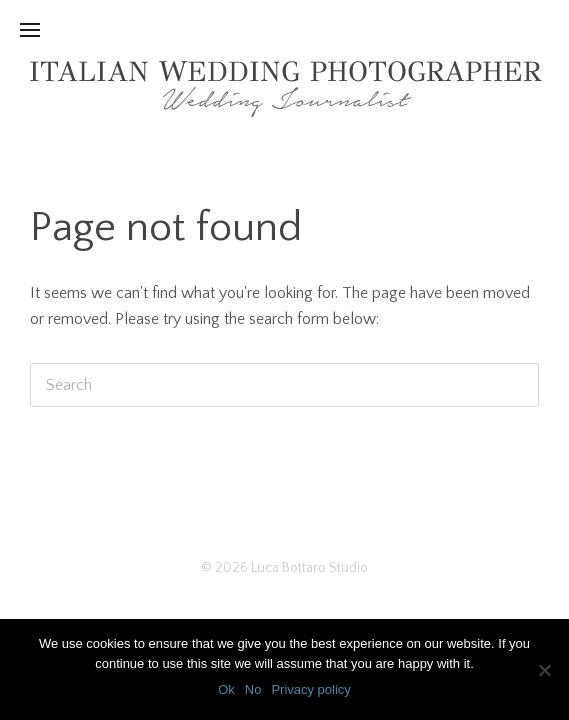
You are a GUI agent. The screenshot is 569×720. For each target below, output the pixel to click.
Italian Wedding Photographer (285, 71)
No (253, 689)
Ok (226, 689)
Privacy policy (310, 689)
